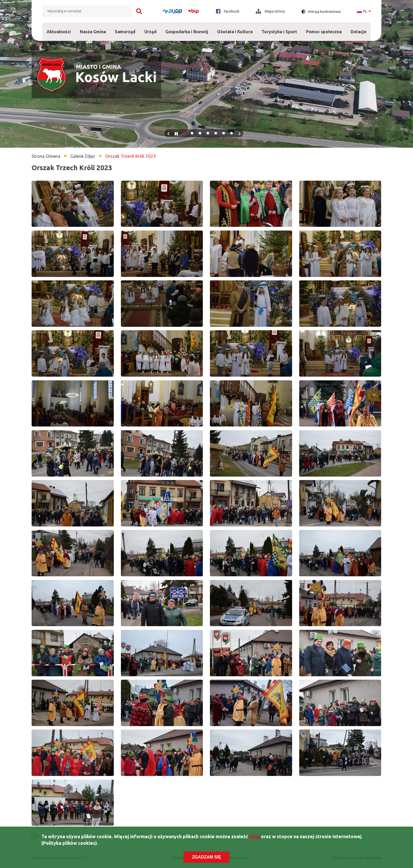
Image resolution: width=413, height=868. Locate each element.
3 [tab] (200, 133)
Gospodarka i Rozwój (187, 28)
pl (364, 11)
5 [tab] (216, 133)
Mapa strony (270, 11)
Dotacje (358, 28)
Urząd (150, 28)
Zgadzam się (206, 858)
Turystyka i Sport (279, 28)
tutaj (255, 837)
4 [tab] (208, 133)
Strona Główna (46, 156)
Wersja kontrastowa (324, 12)
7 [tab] (232, 133)
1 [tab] (184, 133)
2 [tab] (192, 133)
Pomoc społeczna (324, 28)
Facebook (228, 11)
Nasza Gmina (93, 28)
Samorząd (125, 28)
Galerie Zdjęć (83, 156)
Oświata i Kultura (235, 28)
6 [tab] (224, 133)
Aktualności (59, 32)
